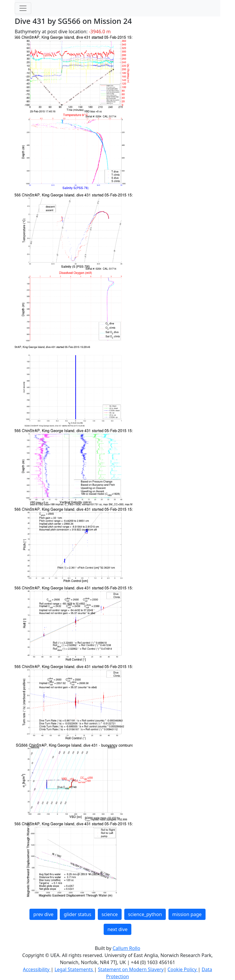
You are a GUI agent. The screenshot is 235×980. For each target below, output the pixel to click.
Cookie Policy (183, 969)
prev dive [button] (43, 914)
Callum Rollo (126, 948)
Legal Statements (74, 969)
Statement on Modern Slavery (131, 969)
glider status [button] (77, 914)
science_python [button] (145, 914)
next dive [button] (117, 929)
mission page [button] (187, 914)
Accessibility (37, 969)
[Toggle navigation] (23, 8)
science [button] (110, 914)
